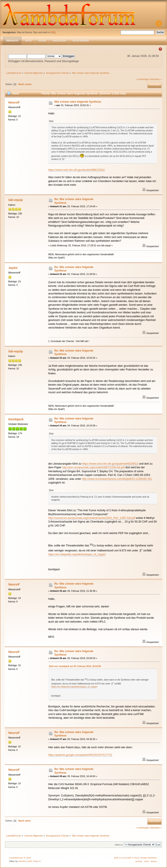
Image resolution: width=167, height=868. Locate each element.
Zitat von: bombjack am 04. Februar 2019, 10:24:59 (75, 666)
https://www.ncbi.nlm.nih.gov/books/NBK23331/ (77, 170)
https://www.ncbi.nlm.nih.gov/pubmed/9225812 (110, 464)
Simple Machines (149, 858)
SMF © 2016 (133, 858)
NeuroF (14, 102)
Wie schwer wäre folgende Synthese (78, 102)
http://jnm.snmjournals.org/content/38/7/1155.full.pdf (93, 467)
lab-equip (16, 200)
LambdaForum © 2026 (20, 858)
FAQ (53, 32)
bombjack (16, 419)
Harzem (22, 861)
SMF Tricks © (34, 861)
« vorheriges (143, 79)
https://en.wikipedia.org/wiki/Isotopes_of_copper (77, 554)
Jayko (13, 268)
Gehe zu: (119, 845)
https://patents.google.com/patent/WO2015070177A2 (80, 755)
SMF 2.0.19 (120, 858)
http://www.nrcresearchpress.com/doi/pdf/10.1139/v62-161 (117, 479)
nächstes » (156, 79)
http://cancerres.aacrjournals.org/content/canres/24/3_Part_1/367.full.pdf (92, 518)
